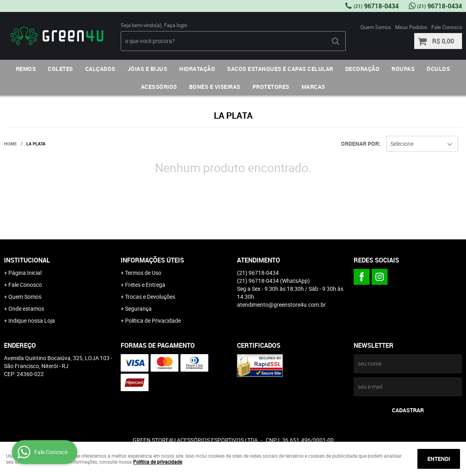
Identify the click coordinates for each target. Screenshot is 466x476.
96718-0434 (376, 6)
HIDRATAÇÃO (197, 69)
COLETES (61, 69)
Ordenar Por (360, 144)
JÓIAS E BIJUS (148, 69)
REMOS (26, 69)
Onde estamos (26, 309)
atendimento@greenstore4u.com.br (281, 305)
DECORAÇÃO (363, 69)
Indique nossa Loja (32, 320)
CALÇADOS (100, 69)
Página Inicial (25, 273)
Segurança (138, 309)
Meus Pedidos (411, 27)
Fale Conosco (447, 27)
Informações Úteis (152, 260)
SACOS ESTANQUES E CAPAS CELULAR (280, 69)
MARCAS (313, 87)
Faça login (176, 25)
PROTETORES (271, 87)
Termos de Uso (143, 273)
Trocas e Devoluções (150, 297)
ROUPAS (403, 69)
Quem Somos (376, 27)
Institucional (27, 260)
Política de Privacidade (153, 320)
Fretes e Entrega (145, 285)
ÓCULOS (438, 69)
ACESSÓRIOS (159, 87)
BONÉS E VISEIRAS (215, 87)
